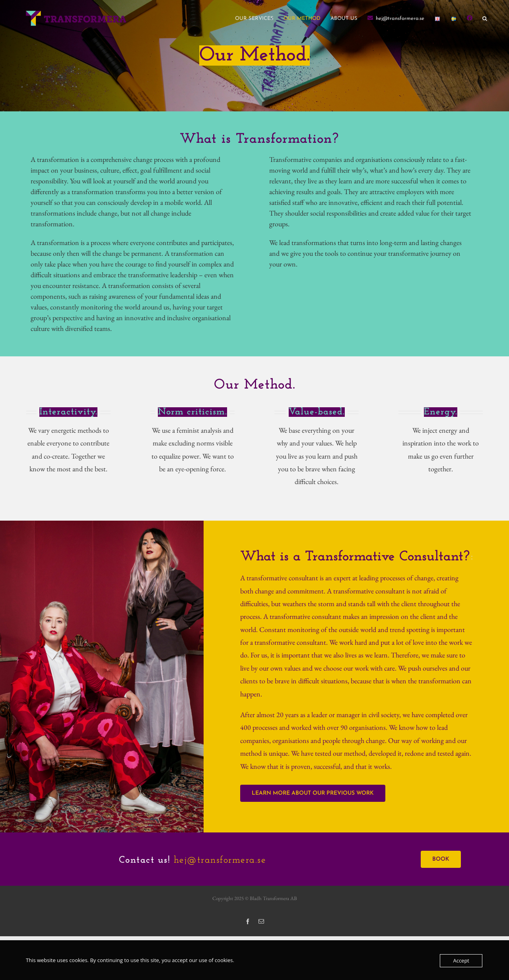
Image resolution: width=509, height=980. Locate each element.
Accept (461, 961)
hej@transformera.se (220, 860)
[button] (485, 18)
